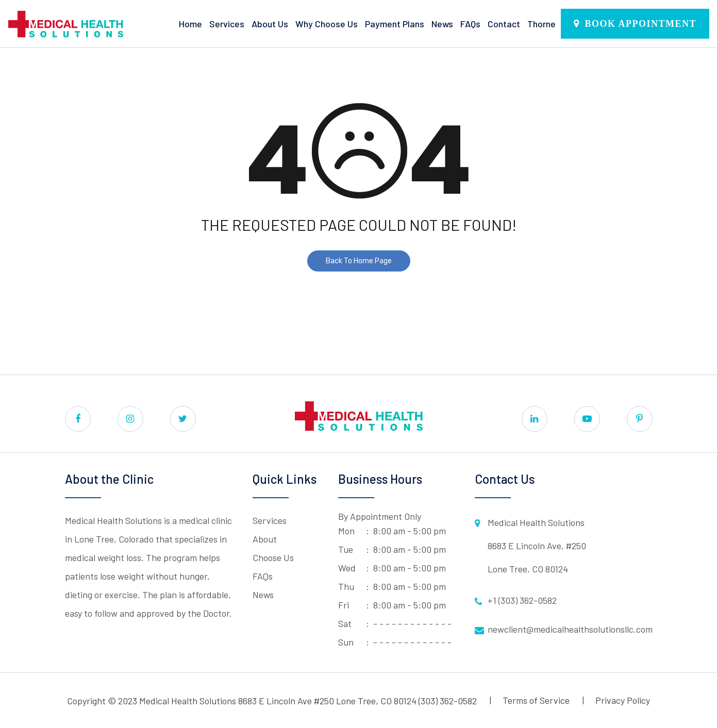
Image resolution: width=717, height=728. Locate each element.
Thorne (541, 24)
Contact (504, 24)
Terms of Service (536, 700)
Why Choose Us (327, 24)
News (442, 24)
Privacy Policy (623, 700)
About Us (270, 24)
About (265, 539)
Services (227, 24)
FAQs (470, 24)
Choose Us (273, 557)
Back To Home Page (359, 261)
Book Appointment (640, 24)
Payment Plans (395, 24)
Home (190, 24)
